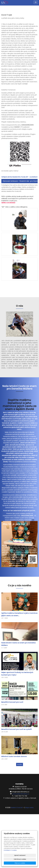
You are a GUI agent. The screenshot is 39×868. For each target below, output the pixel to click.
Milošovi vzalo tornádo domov (14, 756)
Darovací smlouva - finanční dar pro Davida (20, 181)
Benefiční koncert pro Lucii (12, 702)
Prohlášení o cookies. (10, 850)
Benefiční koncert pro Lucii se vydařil (17, 729)
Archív (20, 764)
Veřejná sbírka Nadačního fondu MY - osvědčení (19, 177)
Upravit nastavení (20, 855)
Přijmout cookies (20, 863)
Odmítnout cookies (20, 859)
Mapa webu (29, 808)
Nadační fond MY (17, 808)
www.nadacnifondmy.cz (21, 794)
